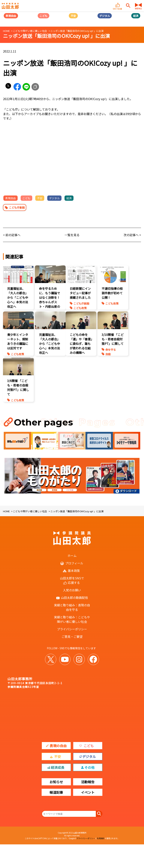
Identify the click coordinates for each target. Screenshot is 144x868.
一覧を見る (72, 235)
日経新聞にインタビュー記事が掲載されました (80, 293)
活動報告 (88, 782)
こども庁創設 (17, 207)
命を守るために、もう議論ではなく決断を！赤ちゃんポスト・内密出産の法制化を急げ (49, 300)
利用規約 (101, 838)
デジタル (105, 16)
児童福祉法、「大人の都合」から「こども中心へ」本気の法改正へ (18, 297)
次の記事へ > (132, 235)
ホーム (72, 556)
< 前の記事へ (12, 235)
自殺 (108, 354)
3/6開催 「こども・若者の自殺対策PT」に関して (18, 387)
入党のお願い (72, 590)
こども (43, 16)
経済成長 (58, 767)
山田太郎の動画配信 (74, 598)
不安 (73, 16)
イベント (88, 792)
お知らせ (56, 782)
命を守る (111, 350)
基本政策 (74, 571)
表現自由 (11, 16)
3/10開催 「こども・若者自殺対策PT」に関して (113, 339)
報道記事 (56, 792)
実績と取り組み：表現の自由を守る (72, 607)
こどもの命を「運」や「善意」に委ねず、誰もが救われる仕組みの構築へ (81, 344)
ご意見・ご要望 (72, 637)
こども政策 (80, 308)
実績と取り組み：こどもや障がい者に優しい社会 (72, 619)
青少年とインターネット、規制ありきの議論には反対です (18, 341)
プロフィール (74, 563)
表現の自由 (58, 746)
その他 (89, 767)
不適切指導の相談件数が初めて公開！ (112, 293)
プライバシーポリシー (72, 629)
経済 (136, 16)
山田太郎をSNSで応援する (72, 580)
